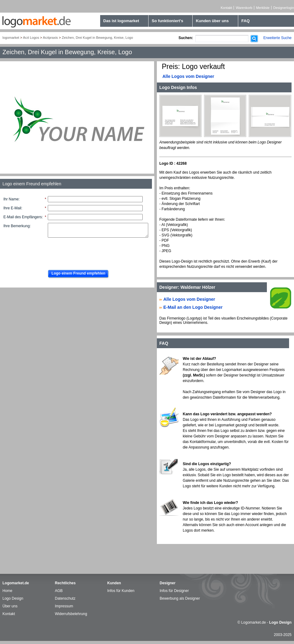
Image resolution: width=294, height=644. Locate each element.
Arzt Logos (31, 38)
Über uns (10, 606)
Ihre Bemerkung (16, 226)
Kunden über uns (212, 21)
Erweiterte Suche (278, 38)
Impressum (64, 606)
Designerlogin (284, 8)
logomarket (11, 38)
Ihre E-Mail (12, 208)
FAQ (245, 21)
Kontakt (226, 8)
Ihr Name (11, 199)
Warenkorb (244, 8)
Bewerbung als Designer (180, 598)
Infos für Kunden (121, 591)
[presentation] (92, 252)
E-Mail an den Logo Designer (193, 307)
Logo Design (13, 598)
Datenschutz (65, 598)
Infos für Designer (174, 591)
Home (7, 591)
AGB (59, 591)
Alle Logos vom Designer (188, 76)
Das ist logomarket (121, 21)
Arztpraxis (50, 38)
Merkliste (263, 8)
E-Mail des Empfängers (23, 217)
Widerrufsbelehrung (71, 614)
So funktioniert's (167, 21)
